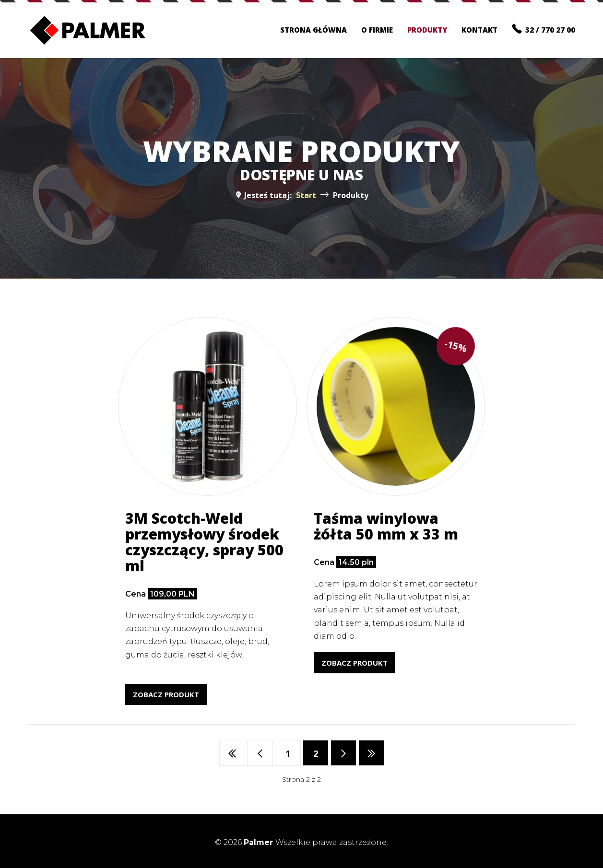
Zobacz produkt (166, 694)
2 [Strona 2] (316, 753)
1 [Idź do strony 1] (288, 753)
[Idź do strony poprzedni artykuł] (260, 753)
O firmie (377, 30)
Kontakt (479, 30)
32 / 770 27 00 (544, 29)
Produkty (427, 30)
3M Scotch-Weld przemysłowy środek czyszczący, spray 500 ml (204, 542)
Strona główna (313, 30)
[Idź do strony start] (232, 753)
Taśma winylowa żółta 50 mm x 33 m (386, 526)
